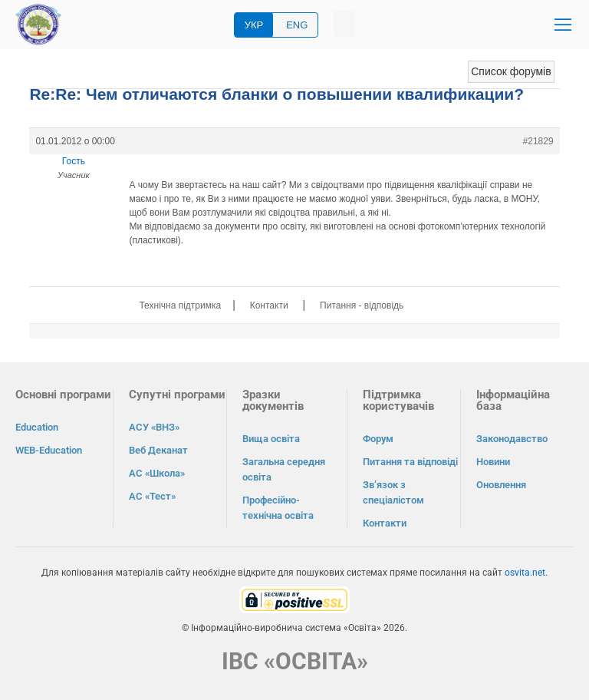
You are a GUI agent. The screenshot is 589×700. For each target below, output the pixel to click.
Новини (493, 462)
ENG (297, 25)
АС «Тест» (152, 496)
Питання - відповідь (362, 305)
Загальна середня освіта (284, 469)
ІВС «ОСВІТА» (295, 661)
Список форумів (511, 71)
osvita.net (525, 573)
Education (37, 427)
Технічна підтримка (180, 305)
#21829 (538, 141)
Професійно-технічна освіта (278, 508)
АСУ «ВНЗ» (154, 427)
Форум (378, 439)
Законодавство (512, 439)
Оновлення (501, 485)
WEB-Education (49, 450)
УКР (254, 25)
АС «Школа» (157, 473)
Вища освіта (271, 439)
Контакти (269, 305)
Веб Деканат (158, 450)
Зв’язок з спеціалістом (393, 492)
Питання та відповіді (410, 462)
